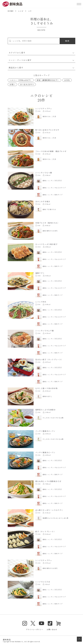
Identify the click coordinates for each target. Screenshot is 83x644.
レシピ (21, 11)
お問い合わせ (52, 629)
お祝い (12, 84)
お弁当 (67, 80)
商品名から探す (16, 68)
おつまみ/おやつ (27, 84)
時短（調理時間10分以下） (48, 80)
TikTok (50, 623)
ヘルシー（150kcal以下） (21, 80)
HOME (11, 11)
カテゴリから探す (17, 53)
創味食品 (12, 4)
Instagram (25, 623)
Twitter (33, 623)
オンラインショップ (58, 623)
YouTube (41, 623)
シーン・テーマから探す (20, 60)
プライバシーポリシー (35, 629)
